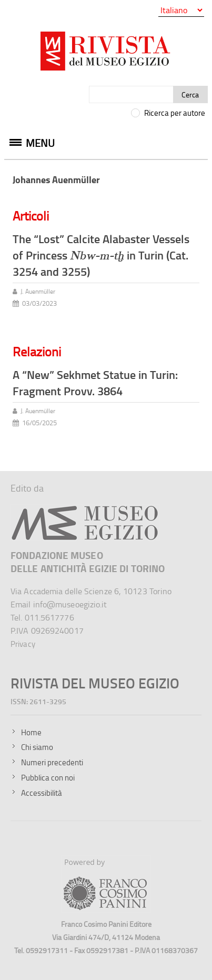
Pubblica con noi (48, 778)
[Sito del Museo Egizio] (85, 509)
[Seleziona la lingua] (181, 10)
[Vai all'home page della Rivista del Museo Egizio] (106, 53)
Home (31, 732)
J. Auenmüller (38, 291)
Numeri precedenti (52, 762)
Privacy (23, 644)
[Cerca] (131, 94)
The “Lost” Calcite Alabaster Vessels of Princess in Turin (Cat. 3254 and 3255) (101, 255)
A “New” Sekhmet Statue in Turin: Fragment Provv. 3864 (95, 383)
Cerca (190, 94)
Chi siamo (37, 747)
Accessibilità (42, 793)
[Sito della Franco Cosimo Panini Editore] (106, 910)
